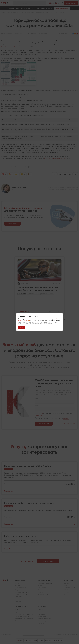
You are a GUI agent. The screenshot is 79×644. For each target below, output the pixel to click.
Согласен (22, 328)
